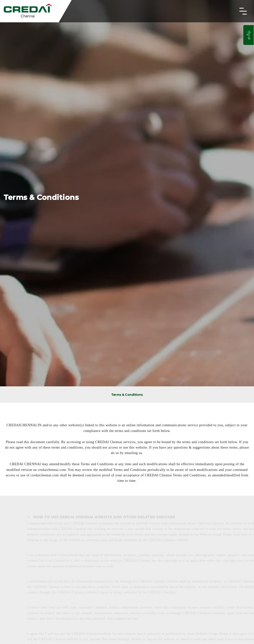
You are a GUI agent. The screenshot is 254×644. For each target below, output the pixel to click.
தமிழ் (248, 35)
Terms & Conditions (127, 395)
